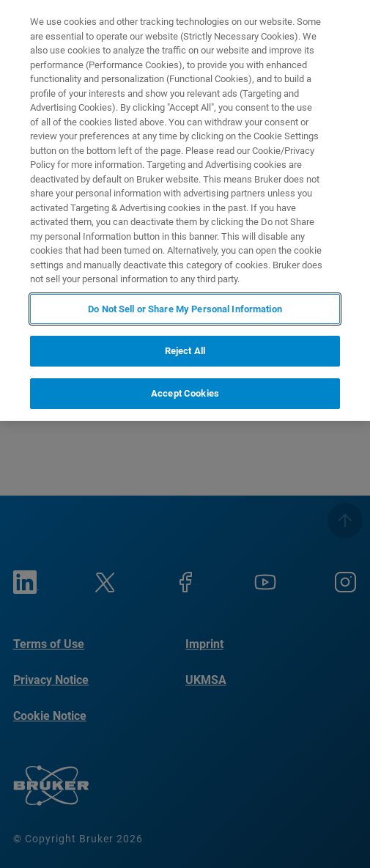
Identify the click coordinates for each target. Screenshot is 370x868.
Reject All (185, 351)
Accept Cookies (185, 393)
